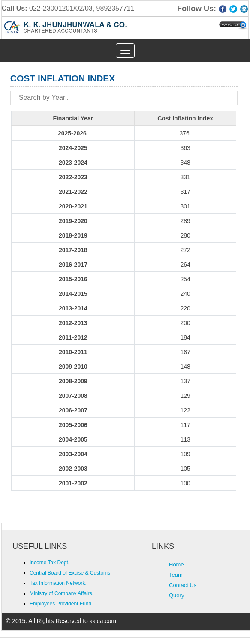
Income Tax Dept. (50, 563)
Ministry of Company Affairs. (62, 593)
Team (176, 575)
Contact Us (183, 585)
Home (176, 564)
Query (176, 595)
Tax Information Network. (58, 583)
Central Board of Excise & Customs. (71, 573)
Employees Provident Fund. (61, 604)
